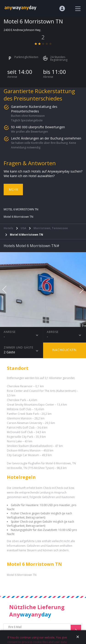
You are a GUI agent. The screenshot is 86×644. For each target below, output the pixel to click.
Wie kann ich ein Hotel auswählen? (29, 176)
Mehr (13, 189)
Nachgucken (64, 350)
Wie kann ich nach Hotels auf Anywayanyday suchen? (43, 171)
